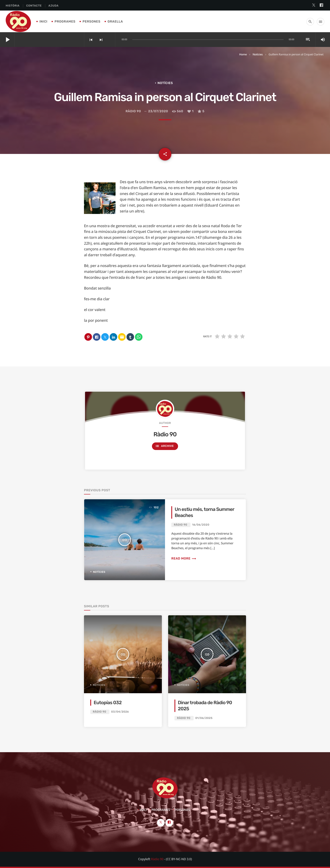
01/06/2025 (204, 718)
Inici (43, 21)
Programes (65, 21)
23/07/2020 (158, 111)
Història (13, 6)
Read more (184, 558)
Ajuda (53, 6)
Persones (91, 21)
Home (243, 54)
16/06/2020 (201, 525)
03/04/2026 (120, 712)
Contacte (34, 6)
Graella (115, 21)
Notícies (258, 54)
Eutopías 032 (108, 703)
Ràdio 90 (133, 111)
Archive (164, 446)
